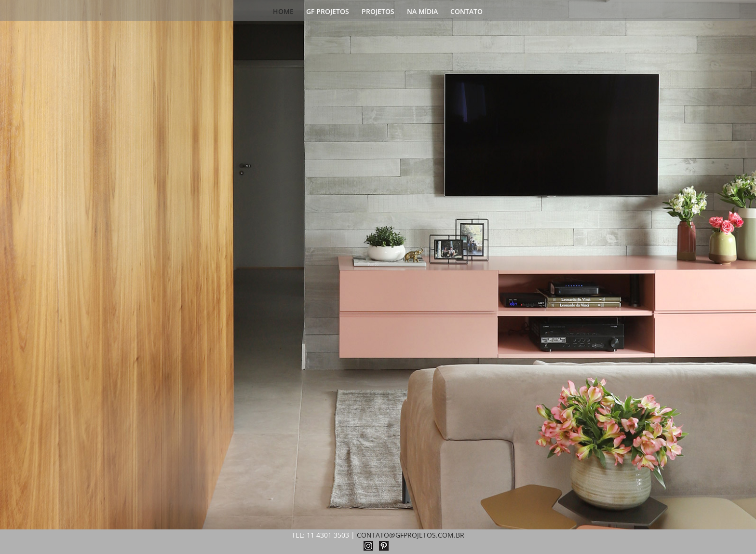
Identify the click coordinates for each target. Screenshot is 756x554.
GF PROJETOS (328, 12)
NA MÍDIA (422, 12)
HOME (283, 12)
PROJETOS (378, 12)
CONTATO (466, 12)
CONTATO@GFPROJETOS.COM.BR (411, 535)
